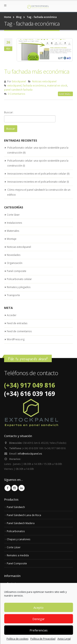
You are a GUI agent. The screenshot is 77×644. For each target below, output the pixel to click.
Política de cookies (17, 639)
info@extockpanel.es (30, 454)
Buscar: (9, 112)
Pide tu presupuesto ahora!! (28, 359)
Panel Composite (17, 563)
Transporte (13, 295)
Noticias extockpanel (44, 81)
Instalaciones (14, 223)
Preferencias (39, 630)
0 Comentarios (17, 94)
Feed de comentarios (19, 331)
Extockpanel (19, 81)
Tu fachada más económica (37, 71)
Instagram (15, 488)
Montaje (12, 239)
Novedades (14, 255)
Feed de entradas (17, 323)
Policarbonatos (16, 531)
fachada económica (34, 85)
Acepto (38, 607)
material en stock (57, 85)
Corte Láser (14, 547)
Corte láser (13, 215)
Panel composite (17, 271)
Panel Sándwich (16, 507)
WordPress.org (16, 339)
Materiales (13, 231)
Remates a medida (18, 555)
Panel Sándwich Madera (21, 523)
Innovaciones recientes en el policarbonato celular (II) (38, 174)
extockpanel (14, 85)
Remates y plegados (19, 287)
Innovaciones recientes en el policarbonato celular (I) (38, 182)
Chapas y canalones (19, 539)
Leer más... (65, 94)
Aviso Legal (64, 639)
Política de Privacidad (43, 639)
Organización (15, 263)
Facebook (8, 488)
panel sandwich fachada (18, 90)
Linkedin (22, 488)
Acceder (12, 315)
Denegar (39, 619)
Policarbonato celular (19, 279)
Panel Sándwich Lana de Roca (24, 515)
